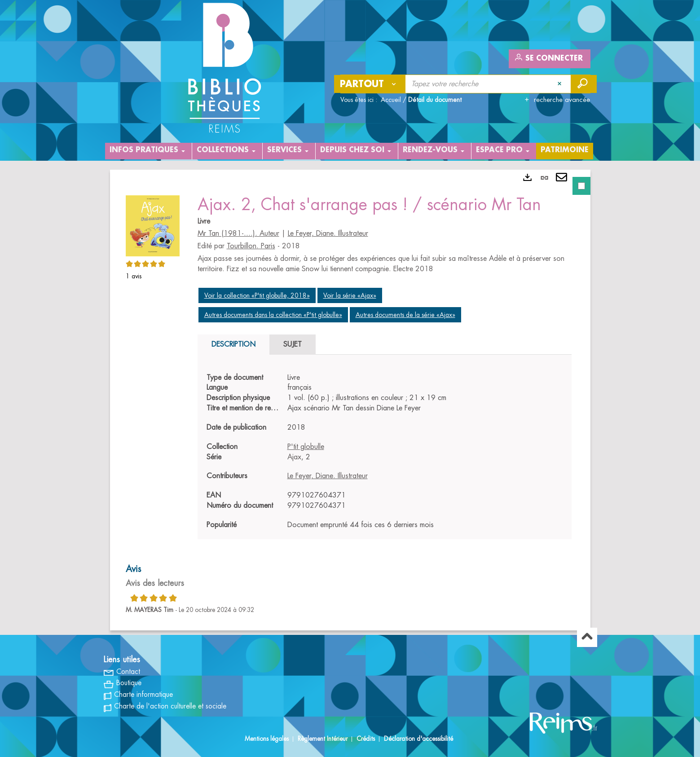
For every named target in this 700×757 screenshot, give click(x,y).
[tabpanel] (350, 400)
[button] (153, 224)
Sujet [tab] (293, 344)
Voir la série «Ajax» (350, 295)
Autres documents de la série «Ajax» (405, 315)
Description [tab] (233, 344)
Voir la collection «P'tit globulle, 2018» (257, 295)
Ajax (294, 457)
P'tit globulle (306, 447)
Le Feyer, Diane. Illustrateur (328, 233)
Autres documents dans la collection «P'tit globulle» (273, 315)
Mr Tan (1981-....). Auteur (238, 233)
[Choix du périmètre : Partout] (370, 84)
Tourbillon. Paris (251, 246)
